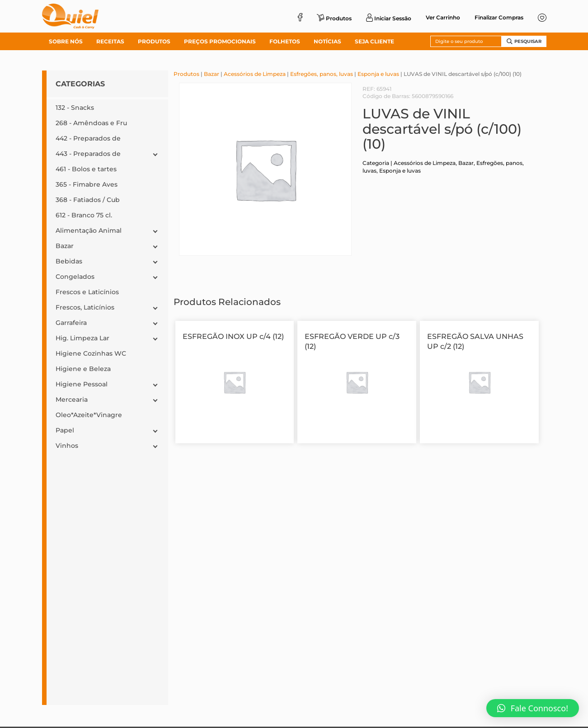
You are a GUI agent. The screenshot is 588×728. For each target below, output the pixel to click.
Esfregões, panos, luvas (322, 74)
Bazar (212, 74)
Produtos (186, 74)
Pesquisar (524, 41)
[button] (533, 708)
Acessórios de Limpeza (255, 74)
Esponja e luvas (378, 74)
